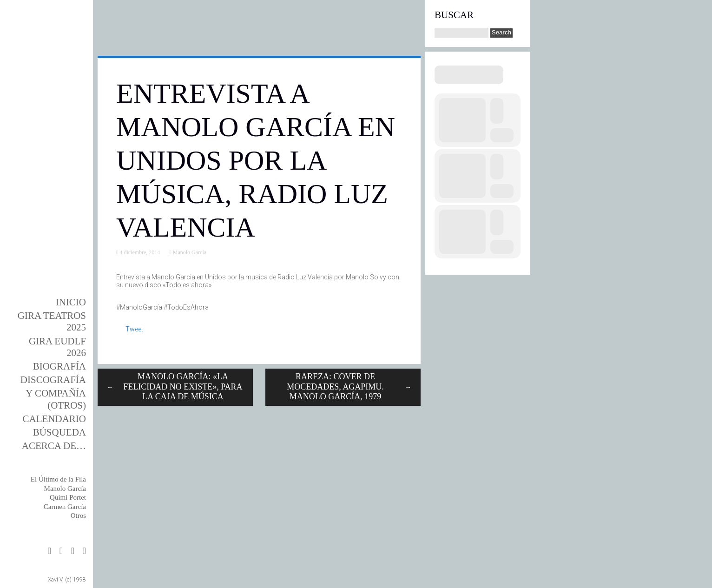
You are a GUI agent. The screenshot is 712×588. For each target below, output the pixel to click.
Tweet (134, 329)
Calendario (55, 419)
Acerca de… (54, 446)
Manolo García (65, 489)
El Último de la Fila (58, 479)
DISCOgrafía (53, 380)
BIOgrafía (59, 366)
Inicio (71, 302)
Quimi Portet (68, 497)
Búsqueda (59, 432)
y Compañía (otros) (56, 399)
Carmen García (65, 507)
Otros (78, 515)
